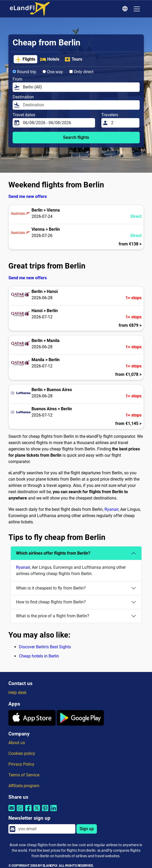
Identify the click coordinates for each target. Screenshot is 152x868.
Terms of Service (24, 775)
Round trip (24, 72)
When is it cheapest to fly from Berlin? (51, 588)
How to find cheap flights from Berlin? (51, 602)
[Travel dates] (57, 123)
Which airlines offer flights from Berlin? (53, 553)
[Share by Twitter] (37, 811)
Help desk (17, 693)
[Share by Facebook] (28, 811)
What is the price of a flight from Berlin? (53, 616)
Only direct (81, 72)
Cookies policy (22, 753)
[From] (80, 87)
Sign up (87, 829)
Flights (25, 59)
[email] (45, 829)
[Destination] (80, 105)
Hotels (50, 59)
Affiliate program (24, 786)
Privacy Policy (21, 764)
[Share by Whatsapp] (20, 811)
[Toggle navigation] (137, 9)
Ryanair (111, 509)
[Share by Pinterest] (45, 811)
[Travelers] (124, 123)
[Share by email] (12, 811)
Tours (73, 59)
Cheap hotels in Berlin (39, 656)
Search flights (76, 137)
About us (17, 743)
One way (53, 72)
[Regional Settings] (126, 9)
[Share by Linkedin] (54, 811)
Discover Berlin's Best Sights (45, 647)
